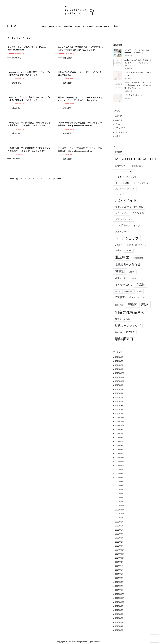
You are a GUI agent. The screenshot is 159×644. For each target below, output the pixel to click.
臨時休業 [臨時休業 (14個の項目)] (119, 305)
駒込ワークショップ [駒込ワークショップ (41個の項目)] (128, 326)
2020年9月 (119, 606)
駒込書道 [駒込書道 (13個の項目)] (130, 332)
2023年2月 (119, 498)
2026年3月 (119, 361)
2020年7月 (119, 614)
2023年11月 (120, 462)
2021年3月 (119, 582)
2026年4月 (119, 357)
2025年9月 (119, 385)
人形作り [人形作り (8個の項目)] (119, 245)
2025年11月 (120, 377)
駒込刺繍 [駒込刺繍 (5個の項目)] (119, 332)
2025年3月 (119, 409)
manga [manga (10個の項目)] (119, 152)
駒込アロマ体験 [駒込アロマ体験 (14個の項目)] (123, 319)
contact (108, 26)
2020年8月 (119, 610)
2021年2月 (119, 586)
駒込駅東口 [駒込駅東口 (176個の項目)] (124, 339)
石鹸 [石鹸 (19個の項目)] (139, 291)
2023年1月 (119, 502)
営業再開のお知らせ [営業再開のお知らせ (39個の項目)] (128, 264)
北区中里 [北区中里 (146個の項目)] (122, 257)
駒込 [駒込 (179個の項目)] (145, 304)
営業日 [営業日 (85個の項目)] (120, 271)
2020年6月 (119, 618)
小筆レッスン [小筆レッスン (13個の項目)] (122, 278)
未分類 (118, 136)
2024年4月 (119, 442)
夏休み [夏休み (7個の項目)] (132, 272)
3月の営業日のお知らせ (135, 95)
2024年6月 (119, 433)
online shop (88, 26)
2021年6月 (119, 570)
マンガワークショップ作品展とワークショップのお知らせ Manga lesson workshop (80, 125)
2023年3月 (119, 494)
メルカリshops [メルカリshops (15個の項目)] (123, 232)
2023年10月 (120, 466)
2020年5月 (119, 622)
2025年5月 (119, 401)
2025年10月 (120, 381)
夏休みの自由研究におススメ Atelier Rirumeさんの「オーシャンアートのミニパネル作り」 (80, 99)
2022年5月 (119, 530)
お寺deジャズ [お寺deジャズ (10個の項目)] (121, 166)
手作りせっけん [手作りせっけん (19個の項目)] (124, 285)
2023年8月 (119, 474)
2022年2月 (119, 542)
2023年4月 (119, 490)
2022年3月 (119, 538)
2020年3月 (119, 630)
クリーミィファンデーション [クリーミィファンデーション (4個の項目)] (125, 189)
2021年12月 (120, 550)
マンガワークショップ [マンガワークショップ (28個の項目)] (128, 225)
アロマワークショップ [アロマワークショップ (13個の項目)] (126, 177)
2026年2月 (119, 365)
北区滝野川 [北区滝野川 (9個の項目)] (138, 258)
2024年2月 (119, 450)
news (59, 26)
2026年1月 (119, 369)
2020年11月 (120, 598)
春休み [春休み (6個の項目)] (118, 291)
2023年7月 (119, 478)
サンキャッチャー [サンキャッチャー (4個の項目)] (121, 194)
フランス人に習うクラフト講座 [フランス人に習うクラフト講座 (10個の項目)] (129, 207)
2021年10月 (120, 558)
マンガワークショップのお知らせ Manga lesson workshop (138, 51)
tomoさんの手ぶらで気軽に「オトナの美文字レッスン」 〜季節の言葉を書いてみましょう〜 (80, 48)
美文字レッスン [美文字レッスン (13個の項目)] (136, 297)
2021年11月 (120, 554)
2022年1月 (119, 546)
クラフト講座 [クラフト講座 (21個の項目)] (122, 183)
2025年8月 (119, 389)
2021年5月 (119, 574)
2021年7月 (119, 566)
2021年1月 (119, 590)
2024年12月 (120, 417)
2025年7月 (119, 393)
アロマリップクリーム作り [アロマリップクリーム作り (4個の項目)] (124, 171)
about (51, 26)
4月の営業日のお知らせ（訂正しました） (138, 74)
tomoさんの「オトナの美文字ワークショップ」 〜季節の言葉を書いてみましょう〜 (29, 74)
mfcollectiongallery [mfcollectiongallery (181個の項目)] (136, 159)
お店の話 (119, 116)
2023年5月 (119, 486)
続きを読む (17, 58)
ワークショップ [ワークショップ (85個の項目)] (127, 238)
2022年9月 (119, 518)
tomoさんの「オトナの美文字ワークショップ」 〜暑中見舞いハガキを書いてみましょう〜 (29, 124)
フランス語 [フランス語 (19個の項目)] (138, 213)
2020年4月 (119, 626)
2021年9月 (119, 562)
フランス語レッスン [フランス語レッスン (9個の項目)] (124, 219)
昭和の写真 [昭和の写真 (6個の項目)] (129, 291)
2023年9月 (119, 470)
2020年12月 (120, 594)
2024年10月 (120, 425)
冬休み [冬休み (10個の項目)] (118, 250)
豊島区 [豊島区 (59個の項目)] (133, 305)
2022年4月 (119, 534)
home (44, 26)
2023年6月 (119, 482)
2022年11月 (120, 510)
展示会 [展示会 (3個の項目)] (134, 278)
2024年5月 (119, 438)
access (99, 26)
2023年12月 (120, 458)
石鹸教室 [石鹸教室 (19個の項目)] (120, 297)
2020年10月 (120, 602)
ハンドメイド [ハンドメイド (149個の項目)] (126, 200)
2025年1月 (119, 413)
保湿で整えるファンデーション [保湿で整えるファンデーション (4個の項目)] (138, 245)
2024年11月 (120, 421)
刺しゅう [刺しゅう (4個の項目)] (129, 251)
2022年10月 (120, 514)
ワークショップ (121, 132)
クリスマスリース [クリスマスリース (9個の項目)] (141, 183)
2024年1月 (119, 454)
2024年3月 (119, 445)
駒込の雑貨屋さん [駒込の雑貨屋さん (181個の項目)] (130, 312)
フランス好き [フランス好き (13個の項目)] (122, 213)
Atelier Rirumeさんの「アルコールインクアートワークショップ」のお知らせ (138, 63)
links (116, 26)
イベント (119, 124)
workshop (68, 26)
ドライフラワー (121, 128)
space (78, 26)
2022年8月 (119, 522)
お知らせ (119, 120)
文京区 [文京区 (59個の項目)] (141, 285)
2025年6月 (119, 397)
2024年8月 (119, 429)
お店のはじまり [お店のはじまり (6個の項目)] (138, 166)
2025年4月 (119, 405)
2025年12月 (120, 373)
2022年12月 (120, 506)
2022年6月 (119, 526)
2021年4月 (119, 578)
